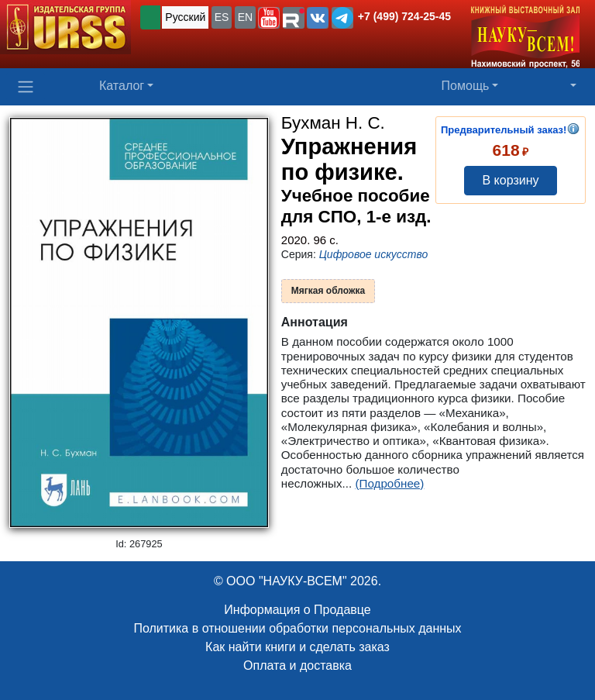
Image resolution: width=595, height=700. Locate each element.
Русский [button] (185, 17)
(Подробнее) (389, 483)
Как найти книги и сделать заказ (297, 647)
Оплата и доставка (297, 666)
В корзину (510, 180)
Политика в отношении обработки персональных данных (297, 628)
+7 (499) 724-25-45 (404, 16)
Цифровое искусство (374, 254)
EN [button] (245, 17)
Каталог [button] (122, 86)
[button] (269, 18)
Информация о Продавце (297, 610)
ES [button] (222, 17)
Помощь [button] (466, 86)
